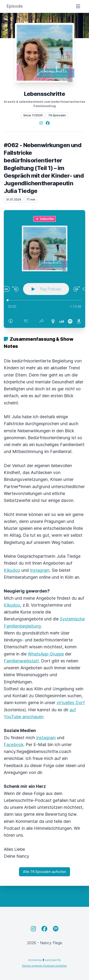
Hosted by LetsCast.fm (44, 960)
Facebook (14, 745)
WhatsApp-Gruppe (46, 654)
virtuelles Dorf (71, 703)
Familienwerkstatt (21, 661)
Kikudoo (12, 570)
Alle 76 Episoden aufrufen (44, 872)
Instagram (40, 570)
